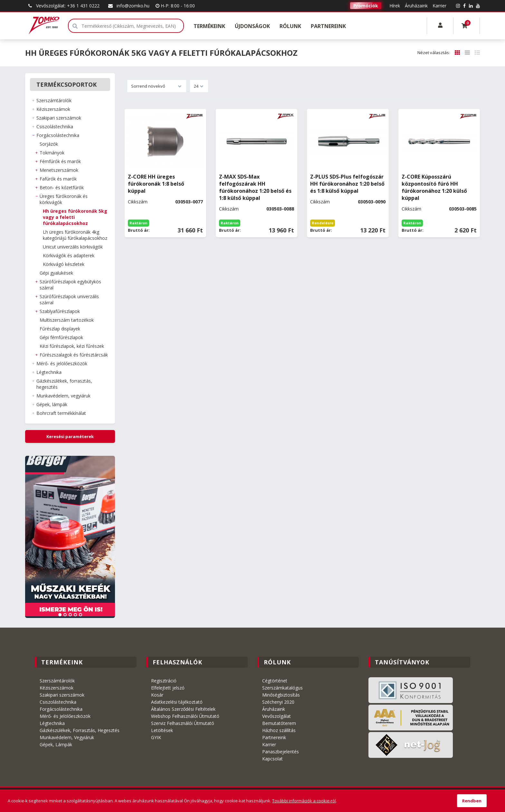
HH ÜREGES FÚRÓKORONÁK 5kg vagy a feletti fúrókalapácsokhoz (75, 217)
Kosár (157, 695)
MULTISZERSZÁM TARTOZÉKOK (67, 320)
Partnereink (328, 26)
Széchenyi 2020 (278, 702)
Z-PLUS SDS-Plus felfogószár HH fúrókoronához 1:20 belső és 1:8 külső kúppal (347, 184)
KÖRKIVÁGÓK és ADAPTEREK (69, 255)
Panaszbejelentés (281, 752)
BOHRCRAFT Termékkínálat (61, 413)
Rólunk (290, 26)
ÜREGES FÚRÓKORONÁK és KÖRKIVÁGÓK (64, 199)
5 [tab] (81, 615)
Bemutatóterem (279, 723)
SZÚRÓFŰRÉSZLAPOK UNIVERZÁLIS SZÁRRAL (69, 299)
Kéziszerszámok (57, 688)
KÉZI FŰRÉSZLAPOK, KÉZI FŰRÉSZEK (72, 346)
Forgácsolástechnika (61, 709)
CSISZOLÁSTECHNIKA (55, 127)
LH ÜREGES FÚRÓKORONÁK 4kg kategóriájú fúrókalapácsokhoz (75, 235)
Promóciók (366, 6)
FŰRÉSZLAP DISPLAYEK (60, 329)
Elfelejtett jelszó (168, 688)
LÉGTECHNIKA (49, 372)
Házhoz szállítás (279, 730)
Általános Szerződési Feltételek (183, 709)
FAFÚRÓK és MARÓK (58, 179)
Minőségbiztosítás (281, 695)
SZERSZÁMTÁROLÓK (54, 100)
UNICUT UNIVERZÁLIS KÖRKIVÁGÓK (73, 247)
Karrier (439, 6)
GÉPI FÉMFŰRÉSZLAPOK (61, 337)
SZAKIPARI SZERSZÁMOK (59, 118)
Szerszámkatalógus (282, 688)
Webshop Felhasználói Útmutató (185, 716)
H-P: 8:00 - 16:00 (175, 6)
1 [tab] (60, 615)
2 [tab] (65, 615)
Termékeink (209, 26)
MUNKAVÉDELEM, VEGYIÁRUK (63, 396)
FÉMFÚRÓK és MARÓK (60, 161)
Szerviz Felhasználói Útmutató (183, 723)
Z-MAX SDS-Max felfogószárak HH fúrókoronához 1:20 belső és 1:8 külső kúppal (255, 187)
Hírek (395, 6)
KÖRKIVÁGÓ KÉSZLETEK (64, 264)
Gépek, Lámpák (56, 744)
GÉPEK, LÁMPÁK (52, 404)
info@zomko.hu (128, 6)
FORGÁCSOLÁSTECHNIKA (58, 135)
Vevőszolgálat (276, 716)
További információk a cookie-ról (304, 801)
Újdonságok (252, 26)
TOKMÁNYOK (52, 153)
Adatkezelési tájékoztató (177, 702)
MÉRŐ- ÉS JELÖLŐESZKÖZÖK (62, 363)
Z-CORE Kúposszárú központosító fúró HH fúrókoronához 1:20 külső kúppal (434, 187)
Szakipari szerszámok (62, 695)
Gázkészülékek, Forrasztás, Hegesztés (80, 730)
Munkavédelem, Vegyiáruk (67, 737)
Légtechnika (52, 723)
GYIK (156, 737)
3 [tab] (70, 615)
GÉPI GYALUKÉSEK (56, 273)
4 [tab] (75, 615)
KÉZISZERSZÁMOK (53, 109)
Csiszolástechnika (58, 702)
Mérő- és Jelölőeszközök (65, 716)
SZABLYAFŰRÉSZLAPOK (60, 311)
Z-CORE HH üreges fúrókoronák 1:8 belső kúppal (156, 184)
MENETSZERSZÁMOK (59, 170)
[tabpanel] (70, 537)
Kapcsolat (272, 759)
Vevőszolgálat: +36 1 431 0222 (63, 6)
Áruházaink (416, 6)
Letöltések (162, 730)
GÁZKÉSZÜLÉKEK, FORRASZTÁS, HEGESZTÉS (64, 384)
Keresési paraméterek (70, 436)
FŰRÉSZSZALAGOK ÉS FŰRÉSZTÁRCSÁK (74, 355)
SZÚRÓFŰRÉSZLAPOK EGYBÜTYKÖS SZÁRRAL (70, 285)
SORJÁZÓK (49, 144)
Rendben (472, 801)
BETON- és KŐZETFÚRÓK (62, 187)
